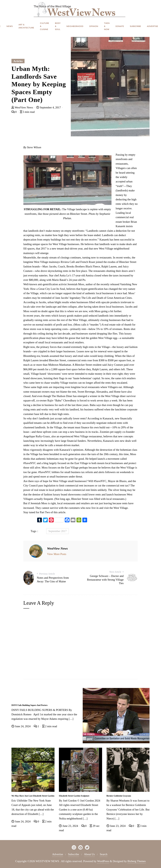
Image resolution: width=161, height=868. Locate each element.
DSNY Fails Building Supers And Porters (30, 705)
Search (104, 854)
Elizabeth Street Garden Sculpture (74, 796)
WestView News (23, 107)
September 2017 (57, 531)
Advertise (58, 854)
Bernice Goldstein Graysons (119, 796)
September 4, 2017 (49, 107)
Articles (18, 61)
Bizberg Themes (137, 861)
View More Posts (57, 554)
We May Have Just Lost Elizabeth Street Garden (33, 796)
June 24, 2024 (21, 726)
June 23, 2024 (69, 826)
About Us (89, 854)
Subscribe (74, 854)
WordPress (103, 861)
